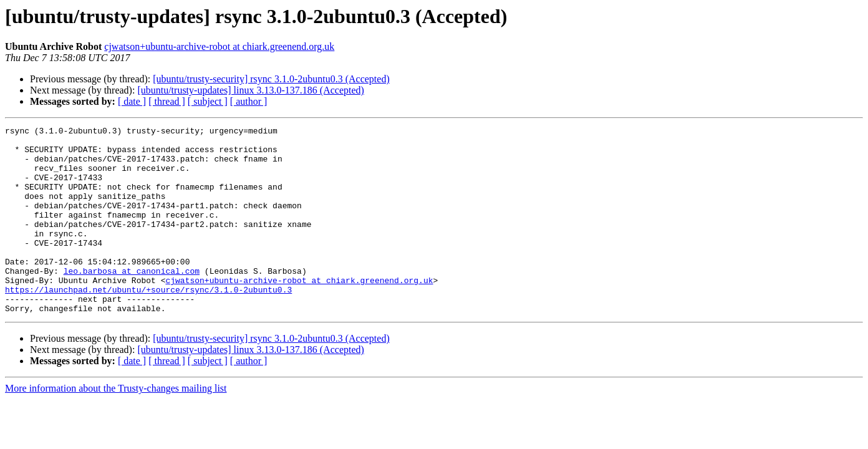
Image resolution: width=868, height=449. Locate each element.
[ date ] (132, 101)
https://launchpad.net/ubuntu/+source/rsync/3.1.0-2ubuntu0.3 (148, 323)
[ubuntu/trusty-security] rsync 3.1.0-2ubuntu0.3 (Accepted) (271, 79)
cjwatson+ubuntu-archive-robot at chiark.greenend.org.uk (219, 46)
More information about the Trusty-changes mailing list (116, 426)
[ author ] (249, 101)
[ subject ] (208, 101)
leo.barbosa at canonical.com (132, 301)
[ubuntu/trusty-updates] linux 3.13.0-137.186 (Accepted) (250, 90)
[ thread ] (167, 101)
